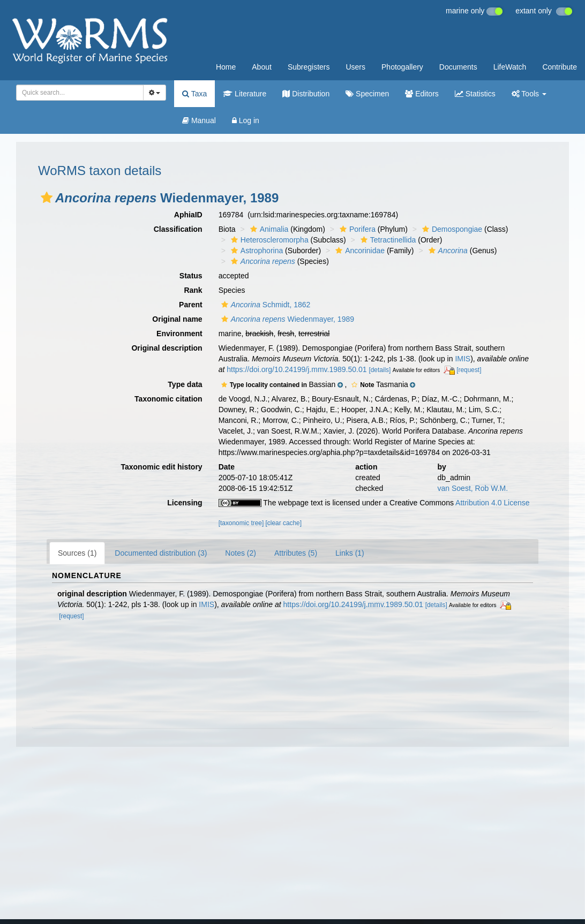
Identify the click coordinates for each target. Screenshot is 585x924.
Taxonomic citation (168, 399)
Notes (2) (241, 553)
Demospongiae (451, 229)
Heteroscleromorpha (268, 240)
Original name (177, 319)
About (262, 67)
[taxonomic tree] (241, 523)
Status (191, 276)
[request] (469, 370)
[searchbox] (77, 93)
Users (355, 67)
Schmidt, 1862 (265, 305)
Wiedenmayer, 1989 (286, 319)
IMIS (463, 359)
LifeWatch (510, 67)
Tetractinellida (387, 240)
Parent (191, 305)
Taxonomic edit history (161, 467)
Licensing (185, 503)
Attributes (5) (296, 553)
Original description (167, 348)
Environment (179, 334)
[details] (380, 370)
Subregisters (309, 67)
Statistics (475, 94)
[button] (47, 198)
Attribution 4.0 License (493, 503)
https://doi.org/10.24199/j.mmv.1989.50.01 (297, 369)
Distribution (306, 94)
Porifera (356, 229)
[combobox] (80, 93)
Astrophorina (256, 251)
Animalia (268, 229)
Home (226, 67)
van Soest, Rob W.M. (473, 488)
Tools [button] (529, 94)
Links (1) (350, 553)
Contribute (560, 67)
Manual (199, 120)
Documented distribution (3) (161, 553)
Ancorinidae (359, 251)
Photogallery (402, 67)
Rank (193, 290)
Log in (246, 120)
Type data (185, 384)
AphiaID (188, 215)
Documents (458, 67)
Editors (422, 94)
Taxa (194, 94)
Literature (245, 94)
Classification (178, 229)
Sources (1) (77, 553)
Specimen (367, 94)
